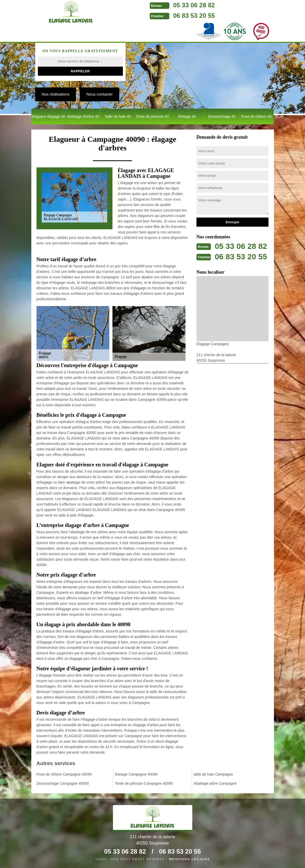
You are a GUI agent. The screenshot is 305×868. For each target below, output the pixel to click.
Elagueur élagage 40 (48, 116)
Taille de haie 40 (118, 116)
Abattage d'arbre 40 (83, 116)
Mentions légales (189, 859)
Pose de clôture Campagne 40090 (64, 774)
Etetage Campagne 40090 (136, 774)
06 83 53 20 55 (194, 16)
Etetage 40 (187, 116)
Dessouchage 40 (222, 116)
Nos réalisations (56, 94)
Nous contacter (100, 94)
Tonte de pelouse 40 (152, 116)
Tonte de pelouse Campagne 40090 (144, 783)
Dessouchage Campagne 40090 (63, 783)
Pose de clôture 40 (256, 116)
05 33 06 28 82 (194, 5)
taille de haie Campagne (213, 774)
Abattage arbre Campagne (215, 783)
